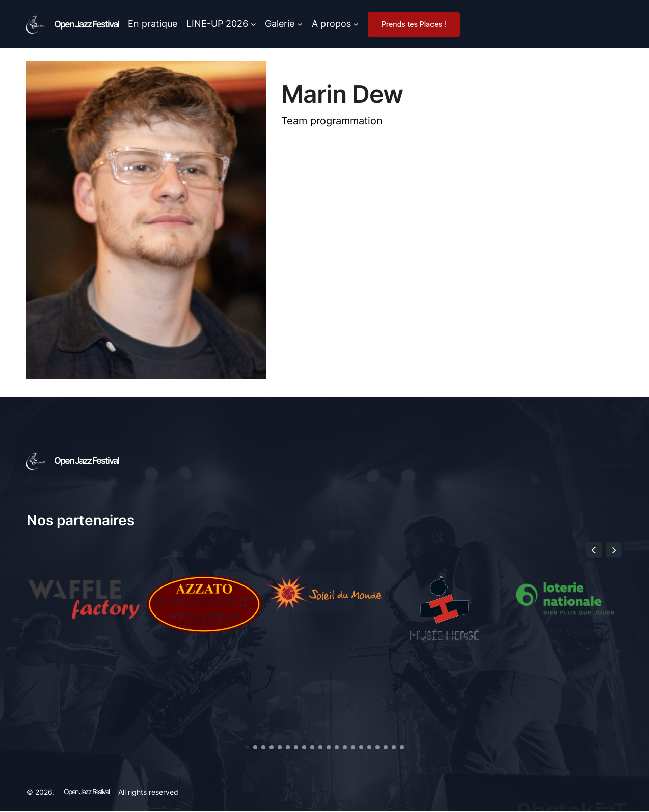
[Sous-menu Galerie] (300, 24)
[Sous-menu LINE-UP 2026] (253, 24)
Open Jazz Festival (86, 24)
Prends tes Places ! (414, 24)
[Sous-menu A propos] (356, 24)
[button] (594, 550)
